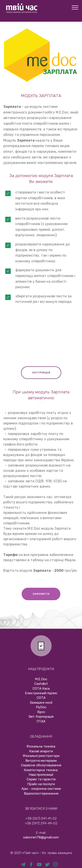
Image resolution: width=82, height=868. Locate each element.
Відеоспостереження (41, 793)
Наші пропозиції (41, 775)
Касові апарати (41, 751)
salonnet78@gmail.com (41, 837)
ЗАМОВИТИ (41, 594)
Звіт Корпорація (41, 717)
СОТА (41, 698)
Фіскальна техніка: (41, 746)
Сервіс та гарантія (41, 779)
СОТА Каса (41, 689)
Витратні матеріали (41, 761)
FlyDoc (41, 707)
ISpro (41, 712)
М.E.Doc (41, 679)
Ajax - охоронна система (41, 789)
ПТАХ (41, 721)
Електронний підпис (41, 693)
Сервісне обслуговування (41, 765)
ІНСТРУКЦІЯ (41, 373)
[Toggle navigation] (75, 7)
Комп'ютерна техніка (41, 770)
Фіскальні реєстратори (41, 756)
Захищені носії (41, 703)
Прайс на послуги (41, 784)
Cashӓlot (41, 684)
